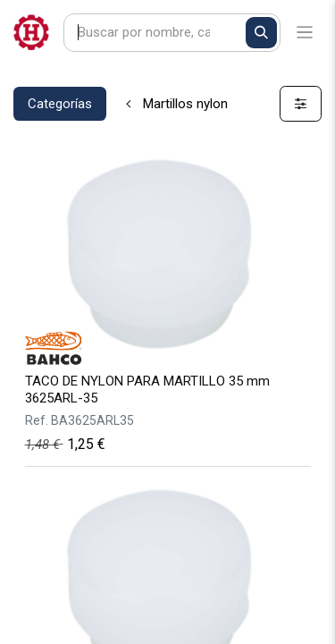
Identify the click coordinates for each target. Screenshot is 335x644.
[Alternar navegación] (305, 33)
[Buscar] (261, 33)
